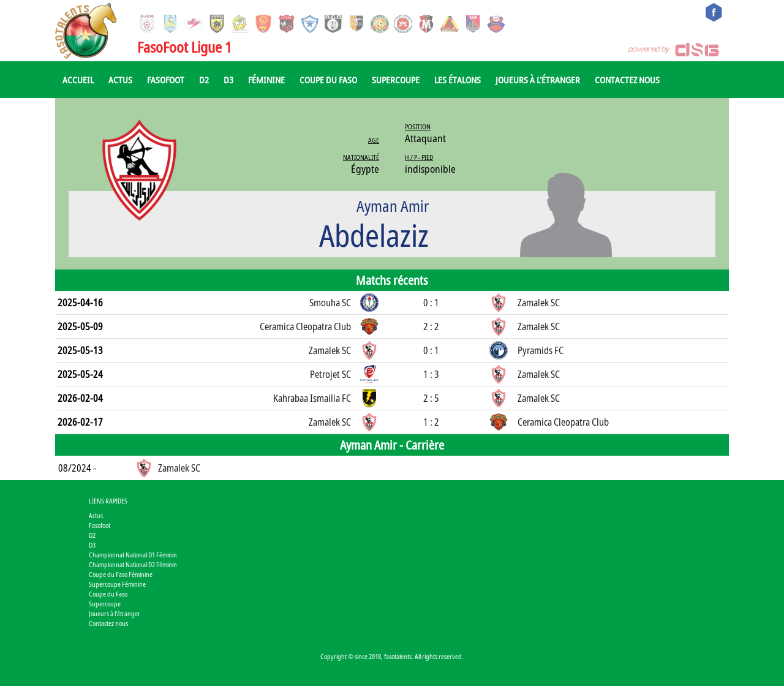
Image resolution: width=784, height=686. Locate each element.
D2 (204, 80)
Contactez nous (627, 80)
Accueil (78, 80)
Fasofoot (166, 80)
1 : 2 (431, 422)
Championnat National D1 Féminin (133, 555)
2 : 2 (431, 326)
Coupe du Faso (328, 80)
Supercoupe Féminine (117, 584)
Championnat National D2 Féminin (133, 564)
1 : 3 (431, 374)
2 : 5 (431, 398)
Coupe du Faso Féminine (121, 574)
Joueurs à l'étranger (538, 80)
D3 (228, 80)
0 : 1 (431, 303)
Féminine (266, 80)
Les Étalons (458, 80)
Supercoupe (396, 80)
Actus (120, 80)
